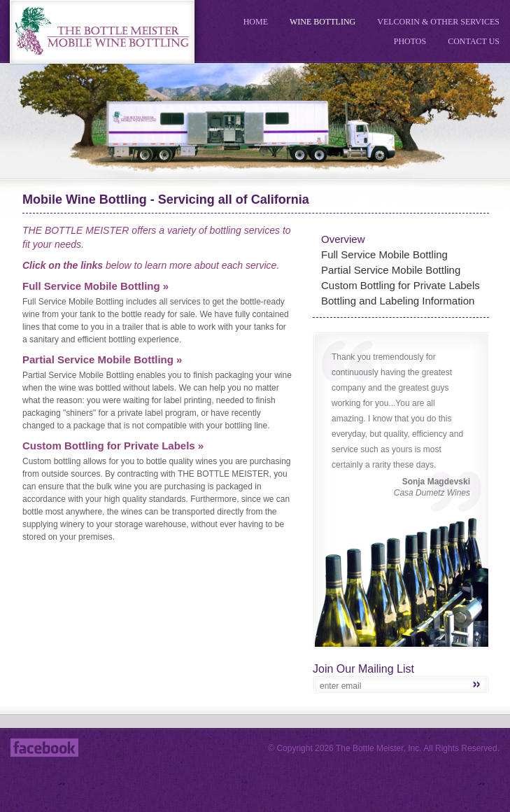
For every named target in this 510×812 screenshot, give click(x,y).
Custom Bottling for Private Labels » (113, 446)
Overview (343, 239)
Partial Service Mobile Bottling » (102, 359)
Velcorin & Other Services (438, 22)
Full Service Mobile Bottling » (95, 286)
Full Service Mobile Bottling (384, 254)
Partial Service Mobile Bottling (391, 270)
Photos (410, 41)
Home (256, 22)
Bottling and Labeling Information (398, 301)
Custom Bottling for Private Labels (401, 285)
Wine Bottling (323, 22)
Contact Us (474, 41)
